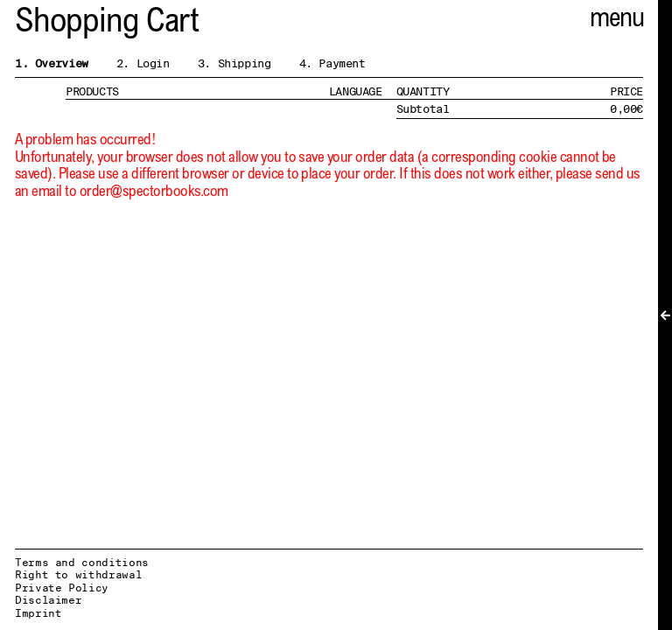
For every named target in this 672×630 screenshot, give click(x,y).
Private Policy (62, 588)
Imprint (38, 613)
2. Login (143, 63)
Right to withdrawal (78, 574)
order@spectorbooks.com (154, 193)
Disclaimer (48, 600)
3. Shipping (234, 63)
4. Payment (332, 63)
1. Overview (52, 63)
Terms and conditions (82, 562)
